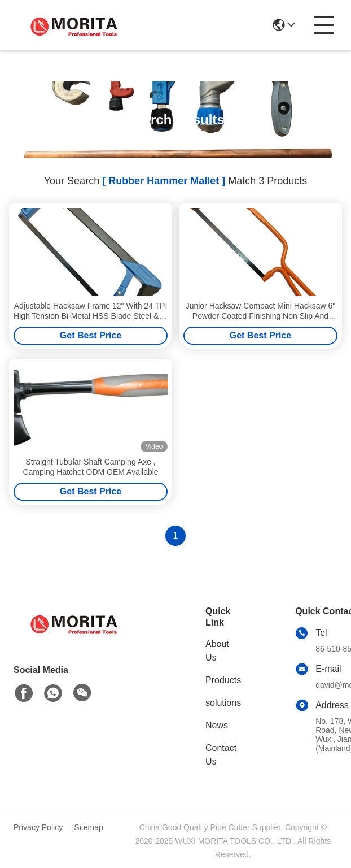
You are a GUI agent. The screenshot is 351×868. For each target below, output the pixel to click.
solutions (223, 703)
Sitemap (88, 827)
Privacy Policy (38, 827)
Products (223, 680)
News (217, 725)
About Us (217, 651)
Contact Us (221, 755)
